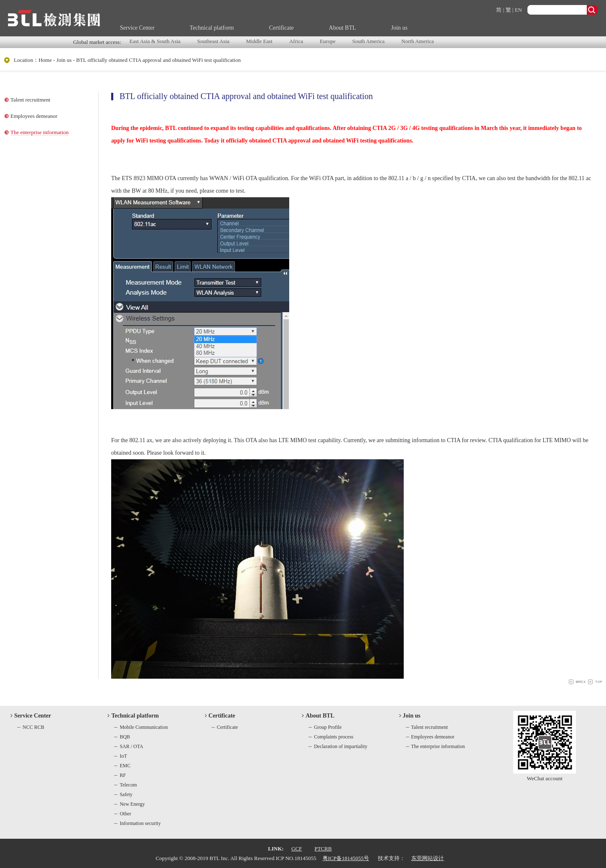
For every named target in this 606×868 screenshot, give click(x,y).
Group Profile (328, 727)
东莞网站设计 (428, 858)
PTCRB (323, 849)
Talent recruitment (30, 100)
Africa (296, 41)
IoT (123, 756)
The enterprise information (39, 132)
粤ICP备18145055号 (346, 858)
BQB (125, 737)
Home (45, 60)
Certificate (281, 28)
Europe (328, 41)
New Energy (132, 804)
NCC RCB (33, 727)
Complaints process (334, 737)
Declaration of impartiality (341, 746)
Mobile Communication (144, 727)
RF (123, 775)
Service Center (137, 28)
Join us (399, 28)
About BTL (342, 28)
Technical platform (212, 28)
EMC (125, 766)
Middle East (259, 41)
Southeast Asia (213, 41)
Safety (126, 794)
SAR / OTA (131, 746)
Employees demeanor (34, 116)
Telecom (128, 785)
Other (125, 814)
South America (369, 41)
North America (418, 41)
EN (518, 10)
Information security (140, 823)
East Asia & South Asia (155, 41)
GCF (297, 849)
